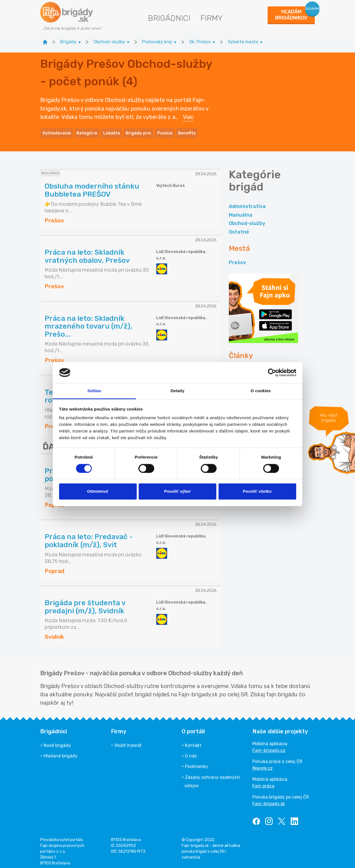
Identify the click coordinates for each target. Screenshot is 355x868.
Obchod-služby (247, 220)
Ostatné (239, 228)
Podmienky (196, 763)
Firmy (211, 18)
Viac (188, 115)
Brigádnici (169, 18)
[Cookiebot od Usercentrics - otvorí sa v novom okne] (272, 372)
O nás (191, 753)
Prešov (237, 259)
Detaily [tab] (177, 391)
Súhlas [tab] (94, 391)
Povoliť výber (177, 491)
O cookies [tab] (261, 391)
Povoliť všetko (257, 491)
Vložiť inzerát (128, 742)
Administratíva (247, 203)
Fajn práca (263, 782)
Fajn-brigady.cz (269, 747)
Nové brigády (57, 742)
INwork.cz (263, 765)
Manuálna (241, 212)
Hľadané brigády (61, 753)
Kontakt (193, 742)
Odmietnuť (98, 491)
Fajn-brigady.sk (269, 800)
